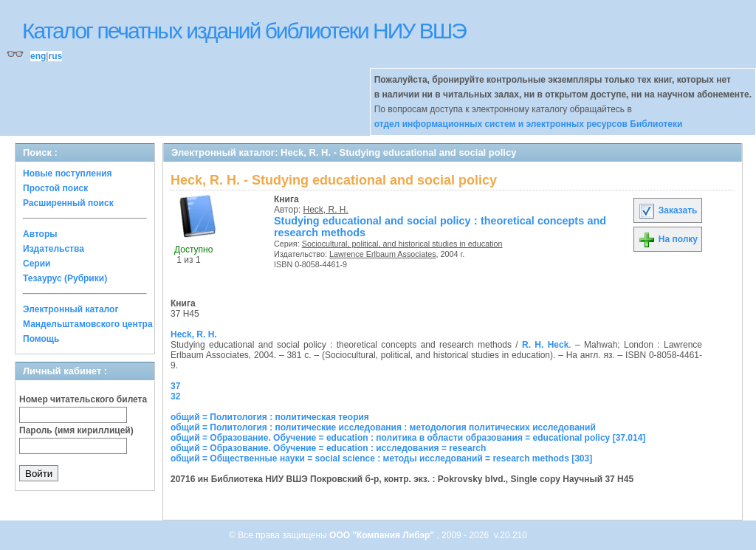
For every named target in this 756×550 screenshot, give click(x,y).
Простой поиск (55, 188)
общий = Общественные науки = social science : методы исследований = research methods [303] (381, 458)
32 (175, 396)
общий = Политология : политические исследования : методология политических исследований (383, 427)
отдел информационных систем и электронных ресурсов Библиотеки (529, 124)
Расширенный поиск (68, 203)
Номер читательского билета (83, 399)
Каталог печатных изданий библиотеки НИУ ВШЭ (244, 31)
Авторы (40, 234)
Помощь (41, 339)
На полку (668, 239)
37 (175, 386)
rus (55, 56)
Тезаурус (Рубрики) (65, 278)
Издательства (54, 249)
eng (38, 56)
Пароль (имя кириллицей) (76, 430)
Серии (37, 264)
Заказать (667, 210)
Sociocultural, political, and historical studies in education (402, 244)
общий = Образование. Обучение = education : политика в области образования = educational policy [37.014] (408, 438)
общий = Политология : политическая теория (270, 417)
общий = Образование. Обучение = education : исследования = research (328, 448)
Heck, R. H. (326, 210)
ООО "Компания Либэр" (383, 535)
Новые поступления (68, 173)
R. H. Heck (545, 345)
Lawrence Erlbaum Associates (383, 254)
